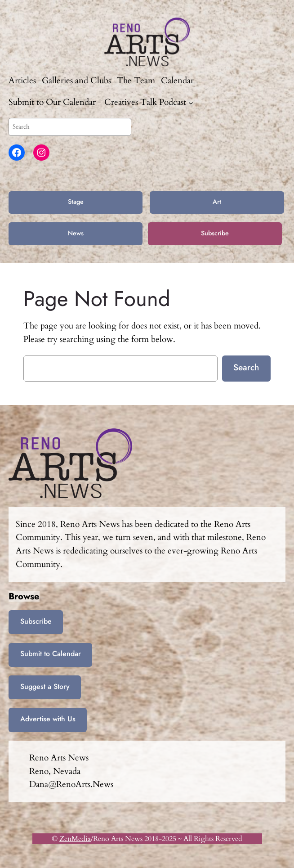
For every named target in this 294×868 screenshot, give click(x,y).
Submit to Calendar (51, 654)
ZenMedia (75, 839)
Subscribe (215, 233)
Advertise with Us (48, 719)
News (76, 233)
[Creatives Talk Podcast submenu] (191, 103)
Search (246, 367)
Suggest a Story (45, 686)
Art (217, 202)
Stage (76, 202)
